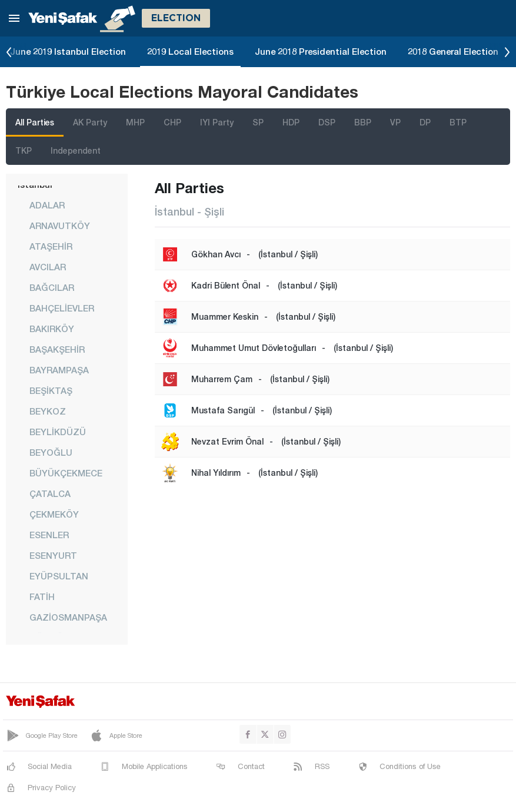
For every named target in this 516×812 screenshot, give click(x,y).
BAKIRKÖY (52, 329)
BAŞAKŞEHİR (57, 349)
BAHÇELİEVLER (62, 308)
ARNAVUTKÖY (60, 226)
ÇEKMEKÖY (54, 514)
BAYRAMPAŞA (59, 370)
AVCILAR (48, 267)
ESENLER (49, 535)
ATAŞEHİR (51, 246)
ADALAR (47, 205)
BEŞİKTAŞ (51, 390)
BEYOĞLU (51, 452)
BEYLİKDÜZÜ (58, 432)
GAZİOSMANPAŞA (68, 617)
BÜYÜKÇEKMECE (66, 473)
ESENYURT (53, 555)
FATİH (42, 596)
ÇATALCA (50, 493)
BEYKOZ (48, 411)
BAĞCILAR (52, 287)
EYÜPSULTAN (59, 576)
